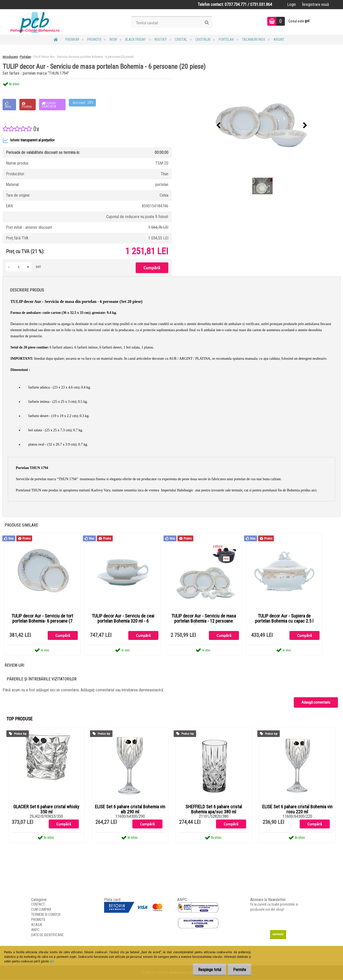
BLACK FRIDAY (136, 39)
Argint (279, 39)
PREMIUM (72, 39)
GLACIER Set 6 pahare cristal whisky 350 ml (46, 810)
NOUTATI (161, 39)
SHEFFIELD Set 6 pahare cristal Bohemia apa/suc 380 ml (214, 810)
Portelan (226, 39)
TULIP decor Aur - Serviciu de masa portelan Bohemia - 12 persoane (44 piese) (204, 621)
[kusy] (19, 267)
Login (291, 4)
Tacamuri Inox (254, 39)
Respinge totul (205, 970)
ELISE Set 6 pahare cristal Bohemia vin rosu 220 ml (297, 810)
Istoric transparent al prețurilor (29, 140)
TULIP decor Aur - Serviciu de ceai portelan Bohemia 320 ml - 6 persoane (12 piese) (123, 621)
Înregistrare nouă (315, 4)
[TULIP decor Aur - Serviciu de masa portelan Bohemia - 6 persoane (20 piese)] (262, 126)
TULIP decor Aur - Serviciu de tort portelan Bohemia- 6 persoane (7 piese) (42, 621)
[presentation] (219, 126)
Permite (238, 970)
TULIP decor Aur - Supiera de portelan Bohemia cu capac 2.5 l (284, 619)
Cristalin (203, 39)
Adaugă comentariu (316, 703)
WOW (113, 39)
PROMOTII (94, 39)
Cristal (181, 39)
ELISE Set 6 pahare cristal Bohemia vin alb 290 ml (130, 810)
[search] (207, 23)
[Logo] (35, 22)
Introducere (10, 57)
